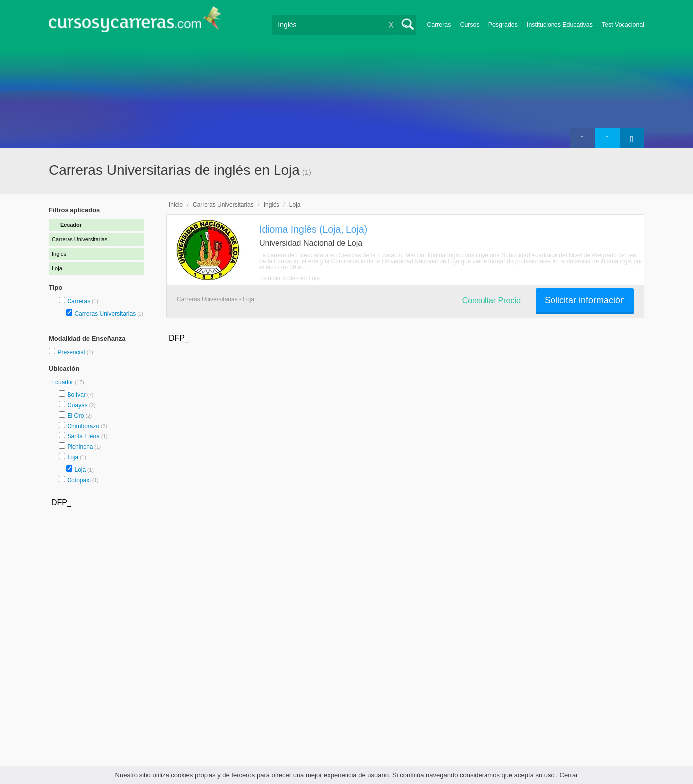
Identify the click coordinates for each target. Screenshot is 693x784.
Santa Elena (83, 436)
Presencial (72, 352)
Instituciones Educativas (560, 25)
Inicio (176, 205)
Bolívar (76, 395)
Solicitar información (585, 300)
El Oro (75, 416)
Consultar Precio (491, 301)
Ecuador (63, 382)
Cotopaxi (79, 480)
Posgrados (503, 25)
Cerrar (569, 775)
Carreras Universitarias (105, 314)
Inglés (272, 205)
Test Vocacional (623, 25)
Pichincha (80, 447)
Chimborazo (83, 426)
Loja (73, 457)
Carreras (439, 25)
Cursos (469, 25)
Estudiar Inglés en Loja (289, 278)
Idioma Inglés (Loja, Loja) (313, 229)
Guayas (77, 405)
